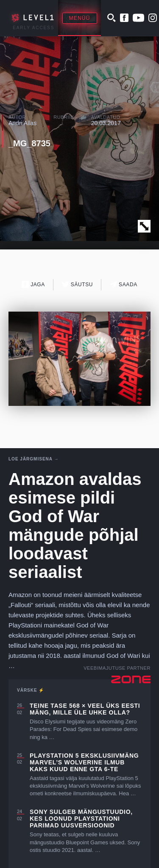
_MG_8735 (29, 143)
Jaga (33, 284)
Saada (124, 284)
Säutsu (77, 284)
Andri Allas (22, 123)
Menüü (80, 18)
